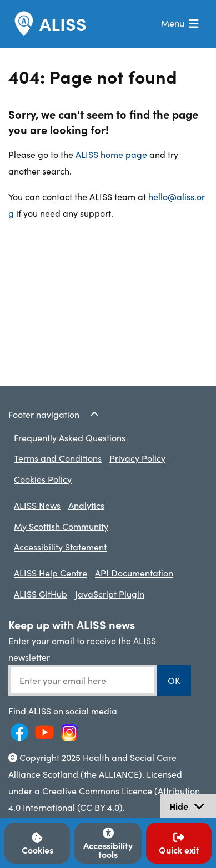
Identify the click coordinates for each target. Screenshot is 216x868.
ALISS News (37, 505)
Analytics (86, 505)
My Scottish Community (61, 526)
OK (174, 680)
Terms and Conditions (58, 458)
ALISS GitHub (41, 594)
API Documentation (134, 573)
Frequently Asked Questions (70, 437)
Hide (192, 807)
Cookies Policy (43, 479)
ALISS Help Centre (51, 573)
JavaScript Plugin (110, 594)
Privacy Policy (137, 458)
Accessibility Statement (60, 547)
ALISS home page (111, 154)
